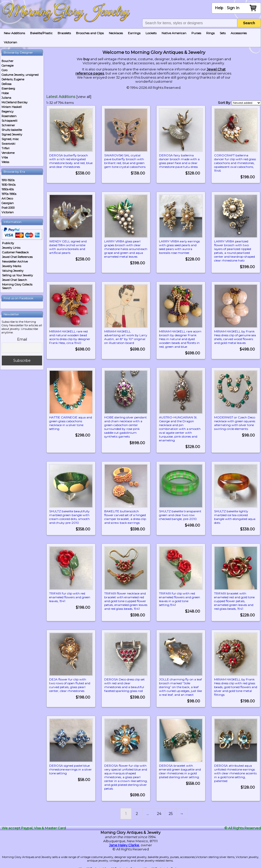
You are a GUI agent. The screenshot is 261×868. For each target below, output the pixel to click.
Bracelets (64, 33)
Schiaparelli (9, 121)
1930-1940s (9, 185)
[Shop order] (246, 103)
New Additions (14, 33)
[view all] (84, 97)
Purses (196, 33)
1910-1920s (8, 180)
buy (86, 59)
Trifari (5, 148)
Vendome (8, 153)
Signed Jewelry (12, 134)
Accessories (239, 33)
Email (22, 339)
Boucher (7, 61)
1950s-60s (8, 189)
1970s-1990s (9, 194)
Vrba (5, 157)
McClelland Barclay (15, 102)
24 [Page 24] (159, 811)
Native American (174, 33)
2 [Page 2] (137, 811)
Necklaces (116, 33)
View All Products (90, 866)
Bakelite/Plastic (41, 33)
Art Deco (7, 199)
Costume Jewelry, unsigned (20, 75)
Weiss (5, 162)
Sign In (233, 8)
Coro (4, 70)
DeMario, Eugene (13, 79)
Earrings (134, 33)
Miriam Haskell (12, 107)
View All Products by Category (123, 866)
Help (219, 8)
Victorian (10, 42)
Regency (8, 111)
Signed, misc (10, 139)
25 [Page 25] (171, 811)
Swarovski (8, 144)
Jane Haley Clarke (124, 843)
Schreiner (8, 125)
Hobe (5, 93)
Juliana (6, 98)
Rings (210, 33)
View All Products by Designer (163, 866)
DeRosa (6, 84)
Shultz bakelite (12, 130)
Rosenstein (9, 116)
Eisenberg (8, 89)
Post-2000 (8, 208)
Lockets (151, 33)
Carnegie (8, 66)
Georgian (8, 203)
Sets (223, 33)
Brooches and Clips (90, 33)
